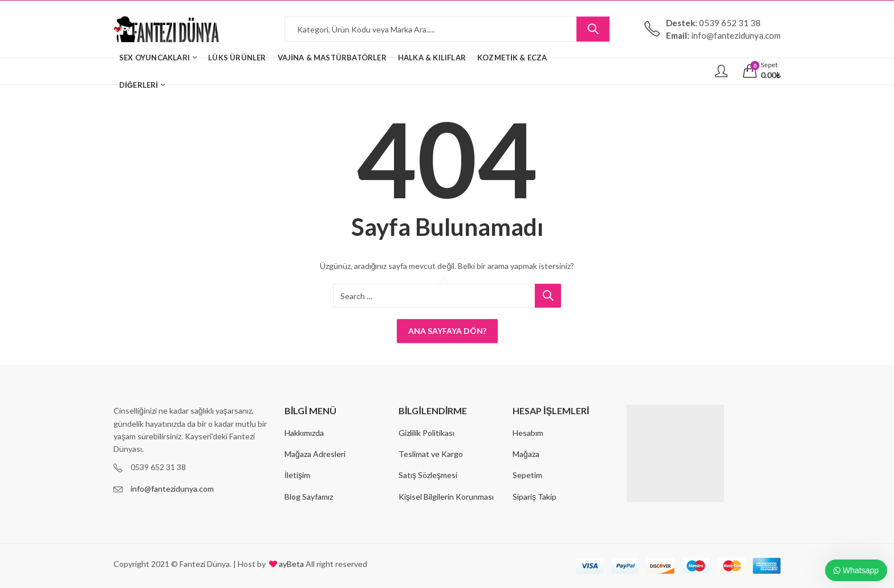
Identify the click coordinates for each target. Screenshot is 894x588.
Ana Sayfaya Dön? (447, 331)
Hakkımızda (304, 433)
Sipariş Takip (535, 497)
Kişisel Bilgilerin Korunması (446, 497)
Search (593, 29)
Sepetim (527, 475)
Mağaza (526, 454)
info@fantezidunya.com (172, 489)
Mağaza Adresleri (315, 454)
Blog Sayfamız (309, 497)
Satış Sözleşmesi (428, 475)
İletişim (297, 475)
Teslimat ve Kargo (431, 454)
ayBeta (290, 564)
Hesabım (528, 433)
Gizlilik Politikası (426, 433)
